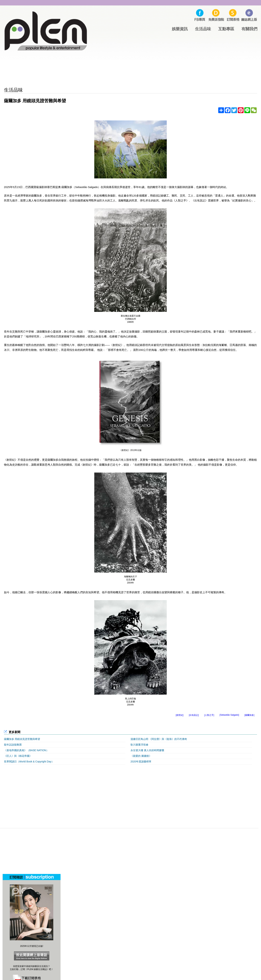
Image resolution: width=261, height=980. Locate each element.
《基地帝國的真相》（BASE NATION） (26, 750)
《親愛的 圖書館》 (141, 756)
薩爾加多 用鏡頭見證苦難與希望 (22, 739)
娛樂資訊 (180, 29)
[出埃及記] (194, 715)
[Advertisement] (130, 73)
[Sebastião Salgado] (229, 715)
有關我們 (249, 29)
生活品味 (203, 29)
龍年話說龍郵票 (13, 745)
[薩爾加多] (249, 715)
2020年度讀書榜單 (141, 762)
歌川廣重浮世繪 (139, 745)
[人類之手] (209, 715)
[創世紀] (180, 715)
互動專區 (226, 29)
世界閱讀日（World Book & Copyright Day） (29, 762)
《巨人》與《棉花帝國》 (18, 756)
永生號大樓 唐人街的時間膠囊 (147, 750)
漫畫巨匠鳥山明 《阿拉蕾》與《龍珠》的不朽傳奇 (159, 739)
